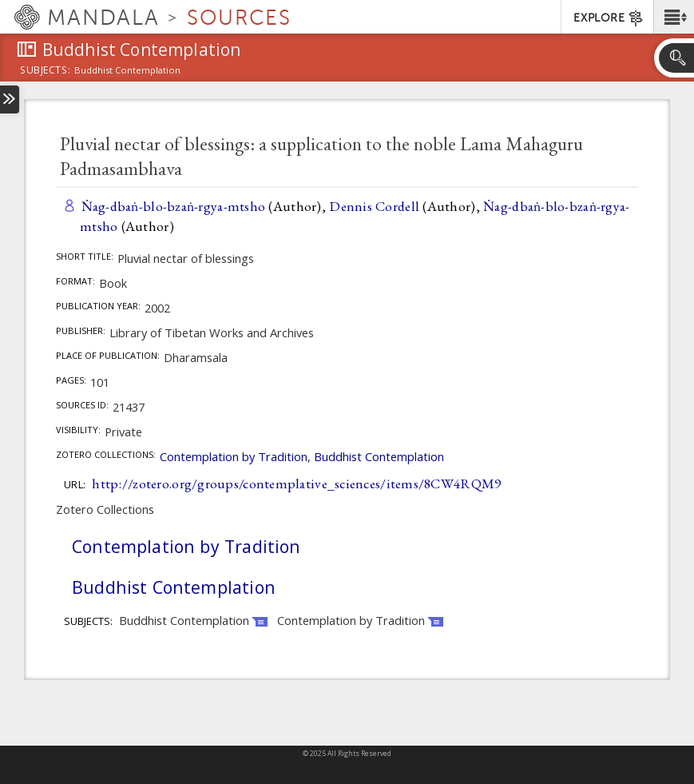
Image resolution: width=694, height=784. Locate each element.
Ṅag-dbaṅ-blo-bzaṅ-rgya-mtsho (174, 206)
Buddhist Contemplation (379, 456)
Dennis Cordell (374, 206)
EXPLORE (609, 18)
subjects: (45, 71)
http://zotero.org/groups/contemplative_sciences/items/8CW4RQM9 (296, 483)
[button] (674, 17)
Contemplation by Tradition (234, 456)
